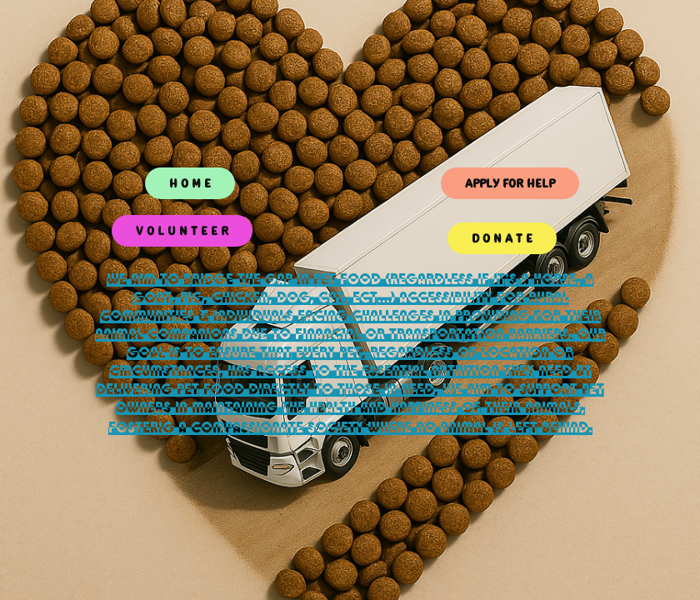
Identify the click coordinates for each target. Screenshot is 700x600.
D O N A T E (502, 238)
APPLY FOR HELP (510, 183)
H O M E (190, 183)
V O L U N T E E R (182, 231)
